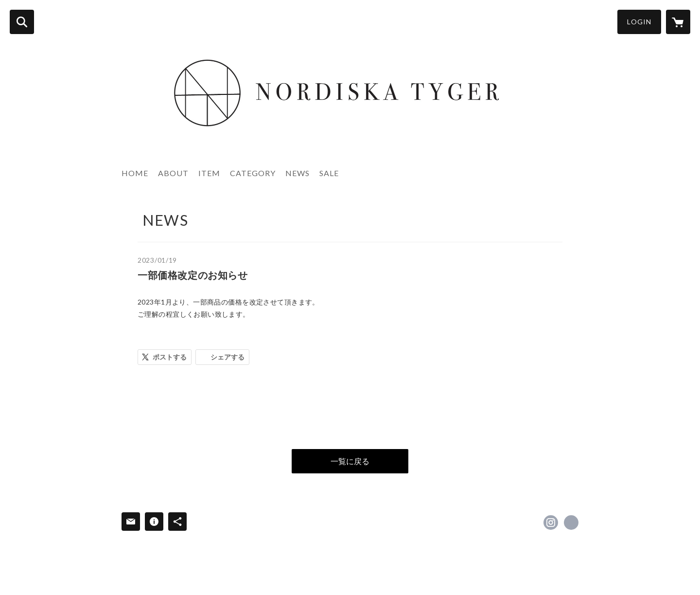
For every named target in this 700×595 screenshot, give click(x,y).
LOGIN (639, 22)
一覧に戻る (350, 461)
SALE (329, 173)
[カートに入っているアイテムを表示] (678, 22)
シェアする (227, 357)
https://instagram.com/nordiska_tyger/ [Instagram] (551, 523)
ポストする (170, 357)
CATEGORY (253, 173)
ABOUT (173, 173)
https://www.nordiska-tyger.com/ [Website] (571, 523)
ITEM (209, 173)
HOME (135, 173)
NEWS (297, 173)
